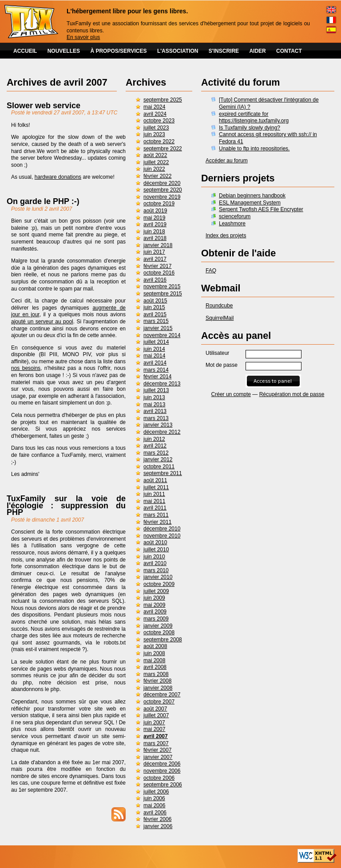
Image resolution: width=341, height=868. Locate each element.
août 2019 (155, 211)
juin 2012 (154, 439)
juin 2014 (154, 349)
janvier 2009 (158, 626)
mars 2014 (156, 370)
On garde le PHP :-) (43, 201)
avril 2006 (155, 813)
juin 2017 (154, 252)
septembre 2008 (163, 640)
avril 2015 (155, 314)
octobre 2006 (159, 778)
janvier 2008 (158, 688)
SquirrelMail (220, 318)
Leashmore (232, 224)
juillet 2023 (156, 128)
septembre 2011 (163, 473)
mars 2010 (156, 570)
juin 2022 (154, 169)
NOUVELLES (64, 51)
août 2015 (155, 301)
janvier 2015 (158, 328)
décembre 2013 (162, 384)
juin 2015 (154, 307)
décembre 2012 (162, 432)
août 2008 (155, 646)
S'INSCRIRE (224, 51)
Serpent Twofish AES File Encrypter (261, 209)
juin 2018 (154, 232)
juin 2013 (154, 397)
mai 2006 (154, 805)
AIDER (257, 51)
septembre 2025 (163, 100)
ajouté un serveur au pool (42, 322)
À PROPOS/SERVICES (118, 51)
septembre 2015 (163, 294)
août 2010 (155, 542)
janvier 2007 (158, 757)
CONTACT (289, 51)
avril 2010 (155, 563)
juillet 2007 (156, 715)
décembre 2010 (162, 529)
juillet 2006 (156, 792)
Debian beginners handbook (252, 196)
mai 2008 (154, 660)
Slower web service (44, 106)
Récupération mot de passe (292, 394)
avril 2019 (155, 224)
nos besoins (26, 368)
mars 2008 (156, 674)
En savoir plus (83, 37)
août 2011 (155, 480)
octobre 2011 (159, 467)
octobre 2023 (159, 121)
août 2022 (155, 155)
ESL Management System (250, 203)
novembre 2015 (162, 287)
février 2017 (157, 266)
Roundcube (219, 306)
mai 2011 (154, 501)
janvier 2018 (158, 245)
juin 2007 (154, 723)
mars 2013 (156, 418)
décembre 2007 (162, 695)
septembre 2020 (163, 190)
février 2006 (157, 819)
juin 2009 (154, 598)
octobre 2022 (159, 141)
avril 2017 (155, 259)
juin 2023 (154, 134)
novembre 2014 (162, 335)
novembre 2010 (162, 536)
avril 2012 (155, 446)
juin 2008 (154, 653)
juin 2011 (154, 494)
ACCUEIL (25, 51)
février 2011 (157, 522)
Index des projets (226, 236)
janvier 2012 (158, 460)
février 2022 (157, 176)
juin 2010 (154, 557)
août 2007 (155, 709)
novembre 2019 (162, 197)
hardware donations (58, 177)
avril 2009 (155, 612)
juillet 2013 (156, 390)
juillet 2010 (156, 550)
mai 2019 (154, 218)
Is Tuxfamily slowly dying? (250, 128)
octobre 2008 (159, 632)
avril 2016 (155, 280)
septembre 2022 (163, 149)
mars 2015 (156, 321)
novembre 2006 (162, 771)
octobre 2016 (159, 273)
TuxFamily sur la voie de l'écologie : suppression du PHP (66, 505)
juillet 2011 (156, 487)
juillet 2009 (156, 591)
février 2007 (157, 750)
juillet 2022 (156, 162)
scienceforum (235, 216)
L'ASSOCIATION (178, 51)
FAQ (211, 271)
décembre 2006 (162, 764)
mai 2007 (154, 729)
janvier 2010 (158, 577)
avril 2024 (155, 114)
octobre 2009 (159, 584)
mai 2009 (154, 605)
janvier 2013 (158, 425)
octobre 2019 (159, 204)
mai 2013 (154, 405)
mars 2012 (156, 453)
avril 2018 (155, 238)
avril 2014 (155, 363)
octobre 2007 (159, 702)
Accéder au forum (227, 161)
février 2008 (157, 681)
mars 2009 (156, 619)
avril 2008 (155, 667)
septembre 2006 (163, 785)
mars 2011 (156, 515)
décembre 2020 (162, 183)
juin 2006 (154, 798)
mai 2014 (154, 356)
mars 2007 (156, 743)
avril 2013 (155, 411)
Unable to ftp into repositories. (254, 149)
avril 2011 (155, 508)
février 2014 (157, 377)
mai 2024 (154, 107)
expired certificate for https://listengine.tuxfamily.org (254, 118)
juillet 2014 (156, 342)
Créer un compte (231, 394)
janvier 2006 (158, 826)
